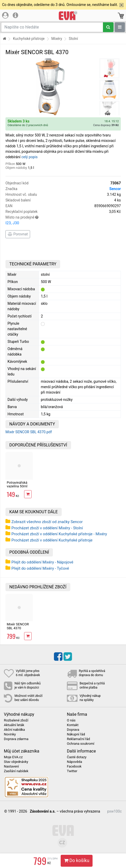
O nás (71, 720)
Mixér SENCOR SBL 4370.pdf (29, 432)
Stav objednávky (16, 762)
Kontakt (73, 725)
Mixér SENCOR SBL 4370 (18, 626)
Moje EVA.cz (13, 757)
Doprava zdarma (16, 739)
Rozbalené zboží (16, 720)
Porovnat (18, 234)
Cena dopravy (106, 125)
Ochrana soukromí (81, 744)
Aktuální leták (14, 725)
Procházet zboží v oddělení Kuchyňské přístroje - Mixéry (59, 534)
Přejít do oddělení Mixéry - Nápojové (42, 562)
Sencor (115, 189)
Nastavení (11, 766)
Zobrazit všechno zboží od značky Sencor (47, 522)
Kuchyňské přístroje (29, 39)
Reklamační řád (78, 739)
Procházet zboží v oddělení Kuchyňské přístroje (52, 540)
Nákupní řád (76, 734)
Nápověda (74, 762)
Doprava (73, 730)
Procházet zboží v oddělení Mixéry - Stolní (47, 528)
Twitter (72, 771)
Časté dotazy (77, 757)
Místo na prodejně (63, 221)
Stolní (73, 39)
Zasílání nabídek (16, 771)
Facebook (74, 766)
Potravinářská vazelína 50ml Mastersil (17, 486)
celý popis (29, 157)
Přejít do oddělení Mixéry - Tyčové (40, 568)
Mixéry (57, 39)
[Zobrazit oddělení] (120, 27)
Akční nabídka (14, 730)
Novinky (10, 734)
